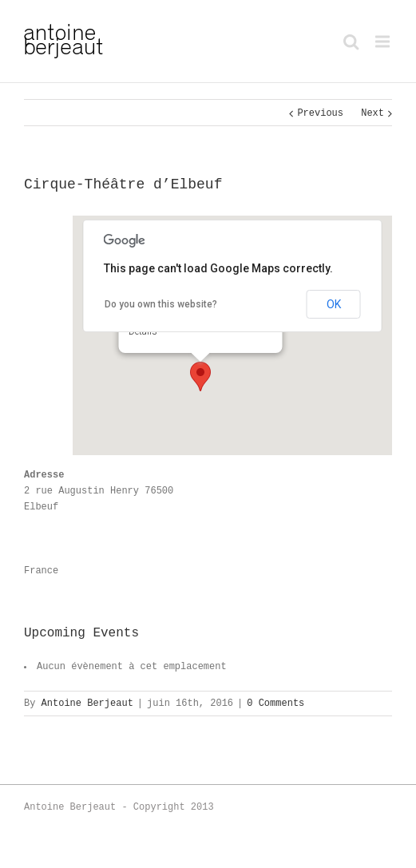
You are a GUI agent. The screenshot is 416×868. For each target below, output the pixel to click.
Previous (320, 113)
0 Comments (275, 704)
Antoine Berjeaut (87, 704)
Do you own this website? (161, 304)
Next (372, 113)
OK (334, 304)
